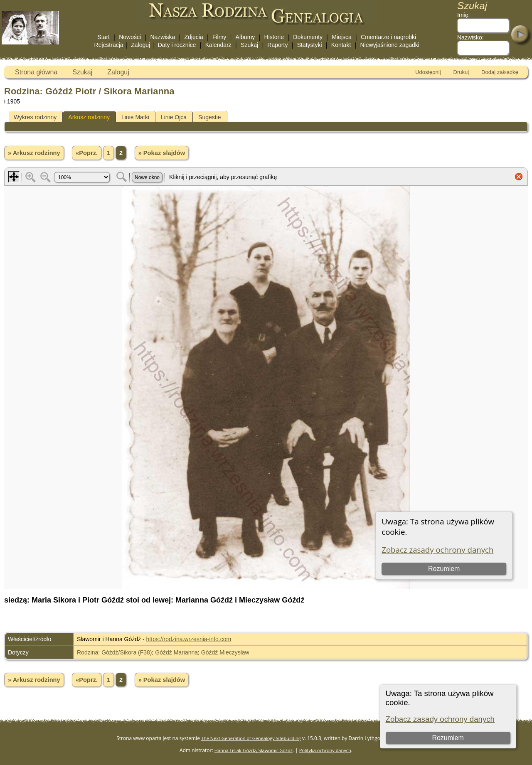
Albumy (245, 37)
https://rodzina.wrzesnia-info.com (189, 639)
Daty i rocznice (177, 45)
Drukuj (461, 72)
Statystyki (310, 45)
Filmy (219, 37)
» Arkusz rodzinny (34, 153)
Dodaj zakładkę (500, 72)
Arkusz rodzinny (89, 117)
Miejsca (341, 37)
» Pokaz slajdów (162, 153)
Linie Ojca (174, 117)
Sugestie (209, 117)
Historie (274, 37)
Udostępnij (428, 72)
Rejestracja (109, 45)
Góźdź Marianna (176, 652)
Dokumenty (308, 37)
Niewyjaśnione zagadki (390, 45)
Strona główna (36, 72)
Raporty (277, 45)
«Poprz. (87, 153)
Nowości (130, 37)
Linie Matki (135, 117)
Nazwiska (163, 37)
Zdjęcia (194, 37)
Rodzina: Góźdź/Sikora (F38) (115, 652)
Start (103, 37)
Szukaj (249, 45)
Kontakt (341, 45)
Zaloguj (140, 45)
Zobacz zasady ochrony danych (440, 719)
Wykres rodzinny (35, 117)
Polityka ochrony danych (325, 750)
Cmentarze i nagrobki (388, 37)
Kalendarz (218, 45)
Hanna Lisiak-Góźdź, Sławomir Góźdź (254, 750)
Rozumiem (448, 738)
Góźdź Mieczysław (225, 652)
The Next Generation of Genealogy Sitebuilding (251, 738)
